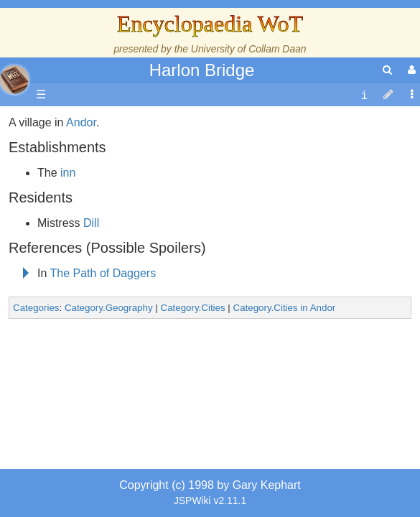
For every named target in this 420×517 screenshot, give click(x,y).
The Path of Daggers (103, 379)
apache (14, 80)
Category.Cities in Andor (285, 414)
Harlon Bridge (202, 70)
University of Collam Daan (249, 49)
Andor (81, 229)
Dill (91, 329)
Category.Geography (109, 414)
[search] (387, 70)
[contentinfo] (364, 95)
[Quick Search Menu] (387, 70)
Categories (36, 414)
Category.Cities (193, 414)
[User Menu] (410, 70)
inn (68, 279)
